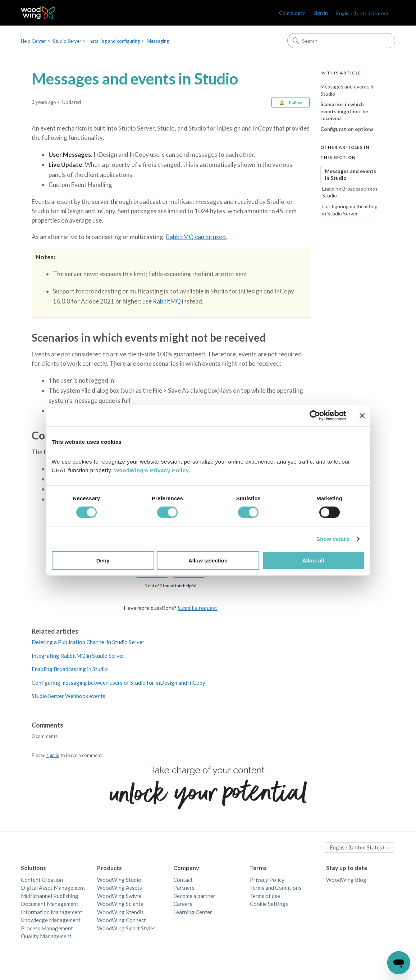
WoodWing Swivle (119, 896)
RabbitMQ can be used (196, 237)
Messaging (158, 41)
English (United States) (362, 13)
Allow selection (208, 560)
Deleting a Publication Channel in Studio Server (88, 642)
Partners (184, 888)
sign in (53, 755)
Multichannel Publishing (50, 896)
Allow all (313, 560)
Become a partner (194, 896)
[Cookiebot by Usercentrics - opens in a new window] (315, 415)
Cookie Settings (269, 904)
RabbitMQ (167, 301)
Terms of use (265, 896)
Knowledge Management (51, 920)
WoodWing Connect (122, 920)
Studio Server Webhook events (68, 696)
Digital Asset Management (53, 888)
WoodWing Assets (120, 888)
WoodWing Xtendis (120, 912)
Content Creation (42, 880)
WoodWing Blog (346, 880)
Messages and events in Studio (348, 90)
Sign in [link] (321, 13)
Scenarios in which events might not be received (344, 111)
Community (292, 13)
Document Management (50, 904)
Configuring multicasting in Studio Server (350, 210)
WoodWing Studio (119, 880)
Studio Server (67, 41)
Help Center (33, 41)
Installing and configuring (114, 41)
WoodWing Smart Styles (126, 928)
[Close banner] (362, 415)
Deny (103, 560)
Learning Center (193, 912)
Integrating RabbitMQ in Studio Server (78, 656)
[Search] (341, 41)
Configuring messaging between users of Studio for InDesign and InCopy (118, 683)
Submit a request (197, 608)
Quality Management (46, 936)
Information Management (52, 912)
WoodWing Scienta (120, 904)
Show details (333, 539)
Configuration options (347, 129)
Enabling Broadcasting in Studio (70, 669)
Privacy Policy (267, 880)
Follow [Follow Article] (296, 102)
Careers (183, 904)
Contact (183, 880)
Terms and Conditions (276, 888)
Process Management (47, 928)
